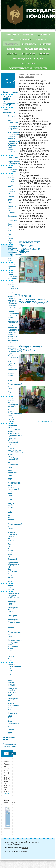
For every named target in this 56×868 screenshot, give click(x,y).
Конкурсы (12, 54)
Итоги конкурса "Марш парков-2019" (10, 286)
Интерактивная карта (8, 738)
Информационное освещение (28, 58)
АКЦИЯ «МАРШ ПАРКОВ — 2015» (10, 508)
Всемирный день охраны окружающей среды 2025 (10, 704)
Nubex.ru (24, 851)
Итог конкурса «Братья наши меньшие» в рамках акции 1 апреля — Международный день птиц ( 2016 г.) (10, 378)
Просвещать (11, 44)
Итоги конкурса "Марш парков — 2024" (10, 181)
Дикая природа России (10, 588)
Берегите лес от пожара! (10, 209)
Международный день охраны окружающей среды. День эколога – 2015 (10, 491)
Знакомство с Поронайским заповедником (10, 161)
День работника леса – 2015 (10, 475)
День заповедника (10, 722)
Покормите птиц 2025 (10, 715)
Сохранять (46, 44)
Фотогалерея (28, 54)
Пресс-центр (12, 34)
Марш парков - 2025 (10, 657)
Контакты (29, 34)
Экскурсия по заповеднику (10, 218)
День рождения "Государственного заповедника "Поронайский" (10, 251)
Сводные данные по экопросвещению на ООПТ (8, 101)
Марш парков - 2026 (10, 730)
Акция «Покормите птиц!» (10, 465)
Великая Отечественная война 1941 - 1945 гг (10, 671)
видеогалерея (28, 63)
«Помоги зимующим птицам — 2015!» (10, 536)
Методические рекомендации (8, 745)
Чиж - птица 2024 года (10, 238)
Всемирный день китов (10, 610)
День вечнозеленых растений (10, 170)
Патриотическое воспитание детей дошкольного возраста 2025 (10, 645)
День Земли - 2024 (10, 227)
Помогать (41, 39)
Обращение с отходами (37, 49)
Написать (44, 54)
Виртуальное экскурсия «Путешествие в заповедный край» (10, 599)
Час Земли (10, 260)
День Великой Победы (10, 683)
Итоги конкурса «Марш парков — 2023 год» (10, 196)
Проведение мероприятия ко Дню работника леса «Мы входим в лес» (10, 572)
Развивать (26, 39)
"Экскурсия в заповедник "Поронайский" (10, 619)
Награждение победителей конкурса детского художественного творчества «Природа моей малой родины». (10, 143)
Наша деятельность (8, 111)
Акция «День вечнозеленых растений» (10, 276)
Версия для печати (44, 421)
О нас (13, 39)
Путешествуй (14, 49)
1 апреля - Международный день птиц (10, 631)
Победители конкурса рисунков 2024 (28, 68)
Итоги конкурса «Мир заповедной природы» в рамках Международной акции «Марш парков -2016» (10, 410)
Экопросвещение (8, 92)
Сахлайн (25, 848)
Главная (22, 74)
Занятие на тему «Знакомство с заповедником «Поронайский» (10, 122)
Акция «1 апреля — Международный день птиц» (10, 522)
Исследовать (29, 44)
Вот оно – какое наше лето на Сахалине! (10, 552)
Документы (44, 34)
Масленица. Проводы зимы (10, 266)
